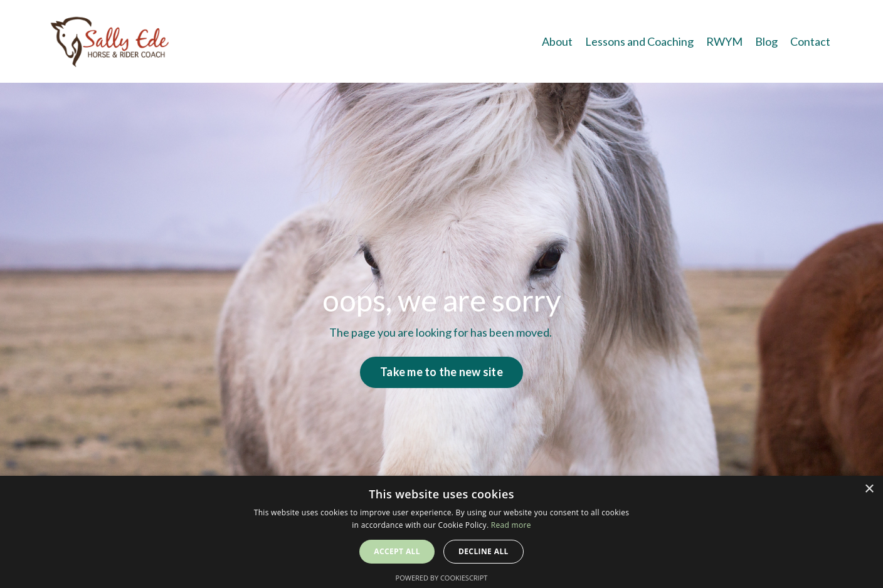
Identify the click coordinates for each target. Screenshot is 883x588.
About (557, 41)
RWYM (724, 41)
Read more (511, 525)
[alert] (441, 532)
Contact (810, 41)
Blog (766, 41)
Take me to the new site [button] (441, 372)
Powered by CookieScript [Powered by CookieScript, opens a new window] (442, 578)
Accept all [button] (397, 551)
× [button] (869, 489)
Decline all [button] (484, 551)
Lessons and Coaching (639, 41)
